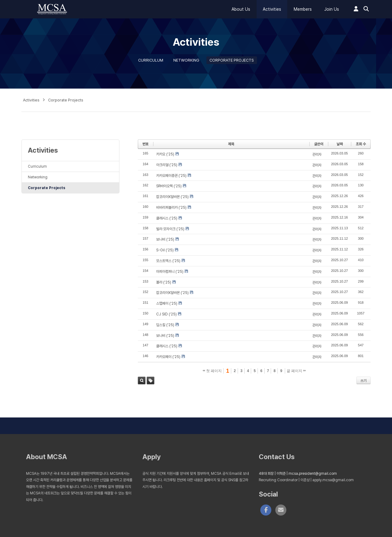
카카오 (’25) (165, 154)
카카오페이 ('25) (168, 357)
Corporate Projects (232, 60)
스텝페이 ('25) (167, 303)
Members (303, 9)
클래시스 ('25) (167, 346)
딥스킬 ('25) (165, 325)
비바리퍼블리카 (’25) (171, 208)
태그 (151, 381)
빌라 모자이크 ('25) (170, 229)
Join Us (332, 9)
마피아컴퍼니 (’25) (170, 272)
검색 (142, 381)
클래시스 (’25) (167, 218)
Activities (272, 9)
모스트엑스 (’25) (168, 261)
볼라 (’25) (164, 282)
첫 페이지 (212, 371)
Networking (186, 60)
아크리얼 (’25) (167, 165)
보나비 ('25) (165, 239)
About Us (241, 9)
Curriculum (151, 60)
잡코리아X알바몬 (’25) (172, 197)
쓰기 (364, 381)
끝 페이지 (296, 371)
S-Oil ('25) (165, 250)
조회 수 (361, 144)
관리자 (317, 154)
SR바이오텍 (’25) (169, 186)
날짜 (340, 144)
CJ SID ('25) (166, 314)
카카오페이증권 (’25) (171, 176)
